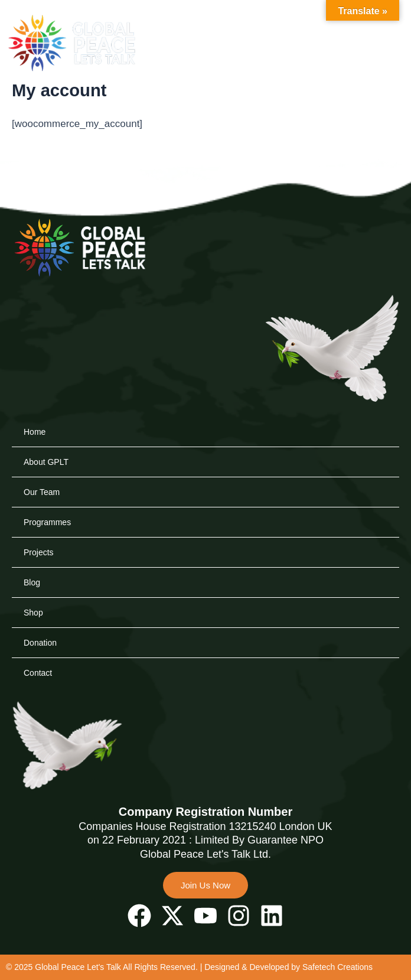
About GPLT (46, 462)
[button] (364, 48)
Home (35, 432)
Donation (40, 643)
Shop (33, 613)
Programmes (47, 522)
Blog (32, 582)
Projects (39, 552)
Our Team (42, 492)
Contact (38, 673)
